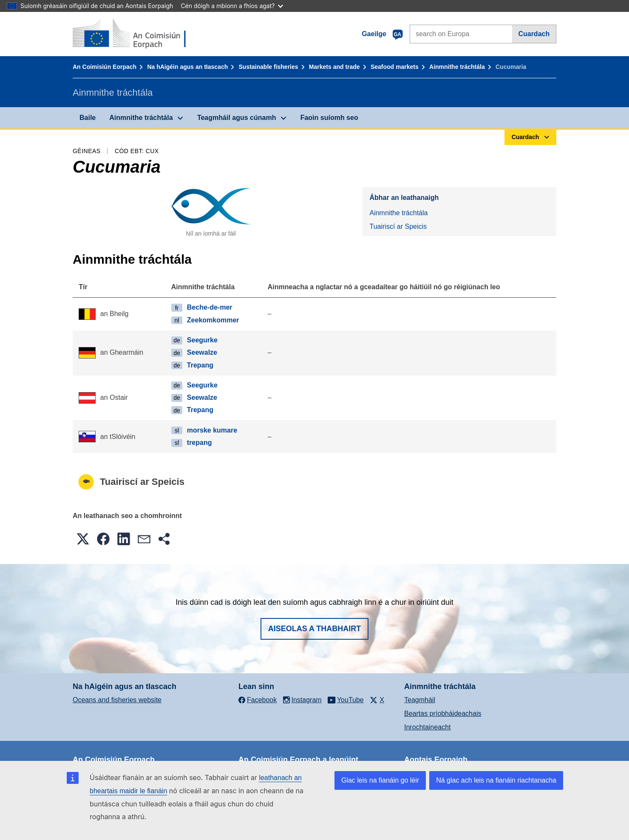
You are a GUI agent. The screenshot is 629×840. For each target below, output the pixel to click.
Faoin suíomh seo (329, 118)
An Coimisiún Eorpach (105, 67)
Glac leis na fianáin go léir (380, 780)
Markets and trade (334, 67)
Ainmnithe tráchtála (457, 67)
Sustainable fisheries (269, 67)
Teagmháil (420, 700)
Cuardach (534, 34)
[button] (83, 539)
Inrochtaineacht (427, 727)
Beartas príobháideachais (443, 713)
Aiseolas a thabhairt (315, 629)
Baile (88, 118)
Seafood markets (395, 67)
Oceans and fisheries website (117, 700)
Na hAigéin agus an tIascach (187, 67)
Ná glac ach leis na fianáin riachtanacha (496, 780)
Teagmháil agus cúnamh (237, 118)
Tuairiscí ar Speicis (398, 226)
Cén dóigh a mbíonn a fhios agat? (232, 6)
